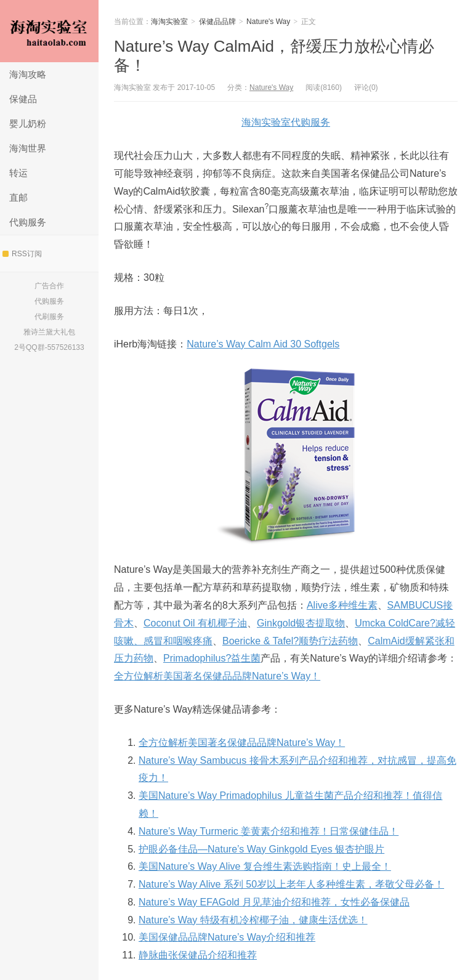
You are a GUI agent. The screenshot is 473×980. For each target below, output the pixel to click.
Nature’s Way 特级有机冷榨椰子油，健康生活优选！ (253, 920)
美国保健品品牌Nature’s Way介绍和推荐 (227, 937)
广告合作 (49, 286)
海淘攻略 (28, 74)
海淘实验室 (49, 31)
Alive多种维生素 (342, 605)
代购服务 (28, 222)
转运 (18, 173)
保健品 (23, 99)
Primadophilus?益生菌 (212, 658)
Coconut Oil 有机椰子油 (195, 623)
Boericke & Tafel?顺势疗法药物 (290, 641)
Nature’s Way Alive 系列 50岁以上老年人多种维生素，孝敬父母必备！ (291, 884)
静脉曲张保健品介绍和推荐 (198, 955)
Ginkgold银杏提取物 (301, 623)
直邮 (18, 197)
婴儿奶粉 (28, 124)
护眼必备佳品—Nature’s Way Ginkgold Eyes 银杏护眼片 (261, 849)
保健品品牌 (217, 22)
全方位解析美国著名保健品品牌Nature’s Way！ (217, 676)
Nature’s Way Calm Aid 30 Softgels (263, 344)
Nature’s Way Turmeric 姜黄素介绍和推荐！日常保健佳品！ (269, 831)
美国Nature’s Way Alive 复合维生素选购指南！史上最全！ (265, 866)
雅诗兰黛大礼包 (49, 332)
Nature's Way (268, 22)
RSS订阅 (22, 254)
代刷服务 (49, 317)
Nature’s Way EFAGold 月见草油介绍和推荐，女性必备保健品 (274, 902)
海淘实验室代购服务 (286, 122)
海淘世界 (28, 148)
